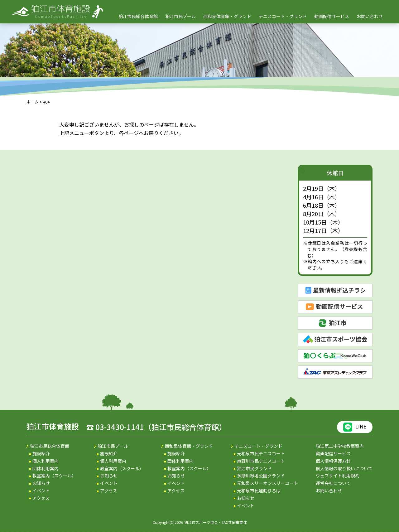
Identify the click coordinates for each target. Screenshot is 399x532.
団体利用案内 (46, 468)
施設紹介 (41, 453)
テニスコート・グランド (283, 16)
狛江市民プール (180, 16)
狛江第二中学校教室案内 (340, 446)
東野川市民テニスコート (261, 461)
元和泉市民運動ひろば (259, 491)
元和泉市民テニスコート (261, 453)
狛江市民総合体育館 (138, 16)
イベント (41, 491)
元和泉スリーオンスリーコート (267, 483)
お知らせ (41, 483)
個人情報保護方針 (333, 461)
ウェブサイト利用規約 (338, 476)
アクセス (41, 498)
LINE (355, 427)
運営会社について (333, 483)
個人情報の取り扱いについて (344, 468)
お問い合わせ (370, 16)
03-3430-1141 (120, 427)
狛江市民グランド (254, 468)
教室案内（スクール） (54, 476)
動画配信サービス (332, 16)
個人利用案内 (46, 461)
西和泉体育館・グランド (227, 16)
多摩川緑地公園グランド (261, 476)
